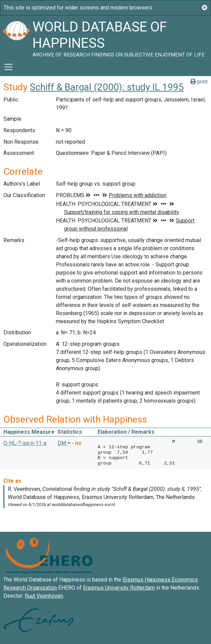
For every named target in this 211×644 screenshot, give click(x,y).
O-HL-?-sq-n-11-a (25, 443)
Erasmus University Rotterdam (119, 588)
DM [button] (62, 443)
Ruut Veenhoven (44, 596)
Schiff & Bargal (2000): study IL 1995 (107, 87)
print (199, 82)
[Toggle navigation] (8, 67)
